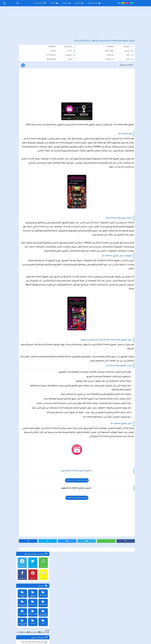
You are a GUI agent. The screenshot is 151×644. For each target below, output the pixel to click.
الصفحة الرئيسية (98, 627)
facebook (21, 71)
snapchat (43, 71)
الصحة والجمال (43, 94)
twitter (32, 59)
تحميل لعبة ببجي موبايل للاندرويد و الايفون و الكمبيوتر (33, 192)
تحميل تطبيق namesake (39, 188)
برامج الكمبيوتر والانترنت (22, 95)
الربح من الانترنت (22, 85)
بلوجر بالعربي (76, 638)
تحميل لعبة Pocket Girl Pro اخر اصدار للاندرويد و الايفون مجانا (35, 167)
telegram (21, 59)
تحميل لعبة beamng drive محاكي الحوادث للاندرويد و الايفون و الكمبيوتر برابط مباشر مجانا (33, 140)
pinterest (32, 71)
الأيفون (30, 125)
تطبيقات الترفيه (115, 56)
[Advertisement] (75, 25)
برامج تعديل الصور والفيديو (43, 105)
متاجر (43, 113)
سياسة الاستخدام (63, 627)
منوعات (32, 113)
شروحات (66, 3)
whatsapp (43, 59)
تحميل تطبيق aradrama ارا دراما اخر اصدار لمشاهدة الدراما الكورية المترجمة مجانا (33, 146)
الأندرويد (42, 125)
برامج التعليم (32, 94)
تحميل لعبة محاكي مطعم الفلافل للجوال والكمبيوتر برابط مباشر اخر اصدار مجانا (33, 156)
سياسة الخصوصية (80, 627)
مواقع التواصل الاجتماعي (22, 114)
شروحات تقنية (22, 104)
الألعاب (54, 3)
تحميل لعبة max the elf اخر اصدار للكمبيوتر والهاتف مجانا (33, 151)
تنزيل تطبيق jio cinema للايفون (93, 560)
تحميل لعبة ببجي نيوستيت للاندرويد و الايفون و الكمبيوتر (32, 198)
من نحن (48, 627)
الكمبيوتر (79, 3)
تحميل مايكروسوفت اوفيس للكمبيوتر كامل (33, 202)
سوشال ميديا (40, 3)
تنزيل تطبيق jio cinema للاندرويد (93, 542)
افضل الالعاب (43, 85)
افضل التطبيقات (94, 3)
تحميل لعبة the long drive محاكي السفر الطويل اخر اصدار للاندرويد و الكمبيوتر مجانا (34, 135)
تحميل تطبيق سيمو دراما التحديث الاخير (34, 185)
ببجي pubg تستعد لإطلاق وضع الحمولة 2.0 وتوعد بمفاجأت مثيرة (33, 161)
